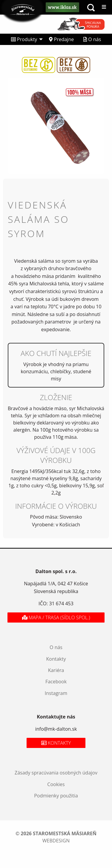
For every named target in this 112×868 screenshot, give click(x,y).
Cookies (56, 784)
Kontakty (56, 659)
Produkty (24, 39)
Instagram (56, 693)
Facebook (56, 682)
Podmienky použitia (56, 796)
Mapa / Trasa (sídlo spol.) (56, 617)
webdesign (56, 841)
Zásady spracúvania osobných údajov (56, 773)
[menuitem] (25, 39)
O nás (92, 39)
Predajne (61, 39)
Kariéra (56, 670)
